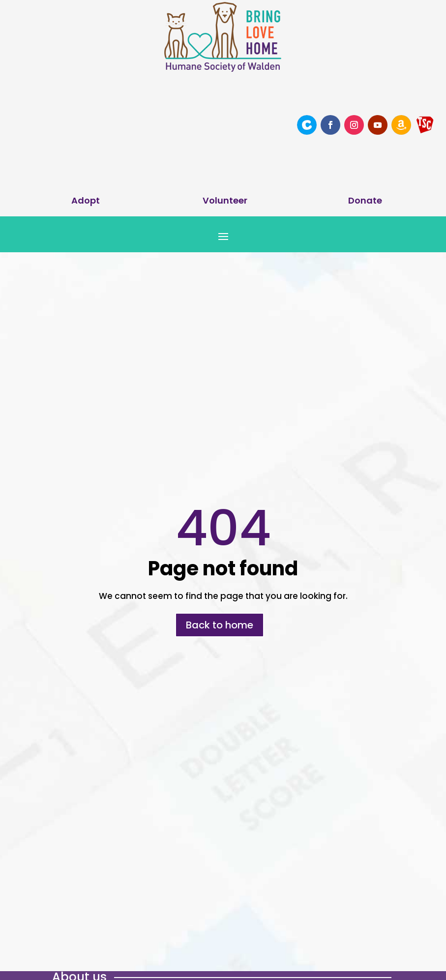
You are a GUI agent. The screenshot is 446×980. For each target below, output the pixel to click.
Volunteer (225, 200)
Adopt (86, 200)
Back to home (220, 625)
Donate (365, 200)
